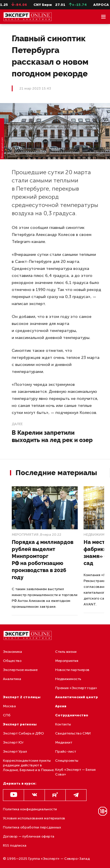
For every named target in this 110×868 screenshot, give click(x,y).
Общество (12, 661)
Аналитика (12, 679)
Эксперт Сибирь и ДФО (23, 733)
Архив (61, 706)
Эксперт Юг (13, 742)
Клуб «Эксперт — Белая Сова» (75, 772)
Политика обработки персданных (32, 827)
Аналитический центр (77, 697)
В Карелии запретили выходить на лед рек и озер (52, 436)
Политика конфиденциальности (30, 809)
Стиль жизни (66, 652)
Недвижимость (68, 679)
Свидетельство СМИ (73, 733)
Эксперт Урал (15, 751)
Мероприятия (25, 535)
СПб (7, 715)
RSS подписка (15, 845)
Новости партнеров (72, 670)
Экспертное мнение (20, 670)
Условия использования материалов (34, 818)
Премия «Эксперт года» (76, 688)
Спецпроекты (67, 761)
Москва (9, 706)
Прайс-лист (66, 751)
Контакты (63, 724)
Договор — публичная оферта (29, 836)
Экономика (12, 652)
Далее (17, 424)
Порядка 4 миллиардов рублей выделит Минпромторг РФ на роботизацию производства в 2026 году (43, 560)
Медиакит (64, 742)
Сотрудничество (72, 715)
